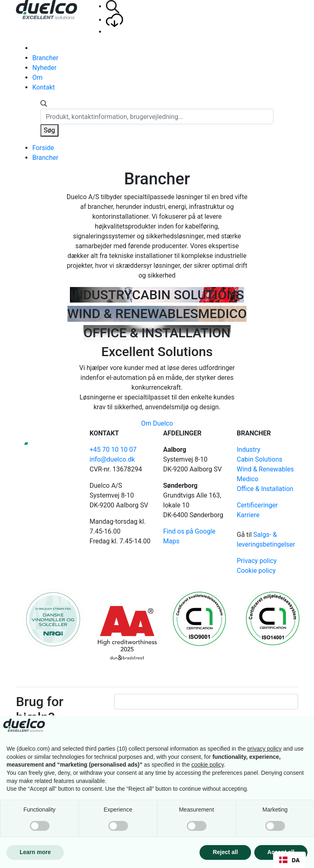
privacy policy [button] (265, 749)
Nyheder (44, 68)
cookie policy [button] (207, 765)
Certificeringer (257, 505)
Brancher (45, 58)
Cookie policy (256, 571)
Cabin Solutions (259, 459)
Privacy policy (257, 561)
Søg (49, 130)
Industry (249, 450)
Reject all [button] (225, 852)
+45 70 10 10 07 (113, 450)
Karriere (248, 515)
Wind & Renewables (265, 469)
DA (289, 860)
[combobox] (289, 860)
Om (37, 77)
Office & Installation (265, 489)
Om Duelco (157, 423)
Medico (248, 479)
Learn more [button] (35, 852)
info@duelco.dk (112, 459)
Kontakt (44, 87)
